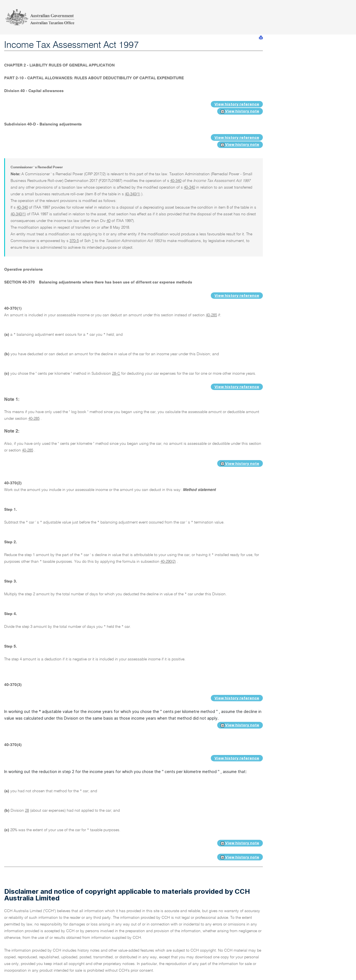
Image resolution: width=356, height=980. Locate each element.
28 (27, 811)
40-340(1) (133, 194)
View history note (240, 111)
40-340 (176, 181)
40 (108, 221)
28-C (116, 374)
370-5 (74, 241)
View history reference (237, 104)
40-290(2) (168, 562)
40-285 (211, 315)
